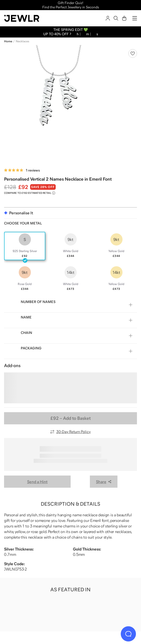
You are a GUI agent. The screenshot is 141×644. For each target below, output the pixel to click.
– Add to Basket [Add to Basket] (70, 418)
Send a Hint (37, 482)
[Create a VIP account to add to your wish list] (133, 53)
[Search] (116, 18)
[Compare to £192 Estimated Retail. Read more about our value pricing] (30, 193)
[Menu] (135, 18)
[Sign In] (108, 18)
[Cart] (124, 18)
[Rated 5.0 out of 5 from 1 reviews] (22, 170)
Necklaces (22, 41)
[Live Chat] (128, 634)
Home (8, 41)
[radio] (25, 246)
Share (104, 482)
